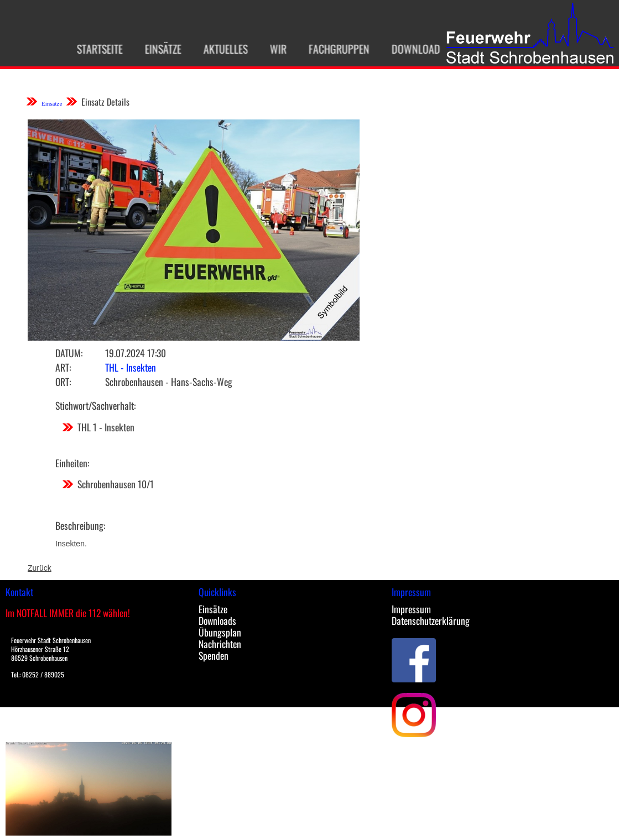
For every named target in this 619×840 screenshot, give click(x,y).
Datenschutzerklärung (431, 620)
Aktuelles (220, 49)
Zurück (40, 568)
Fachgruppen (334, 49)
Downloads (217, 620)
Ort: (63, 382)
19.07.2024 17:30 (136, 353)
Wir (273, 49)
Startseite (94, 49)
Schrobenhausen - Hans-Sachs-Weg (169, 382)
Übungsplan (220, 632)
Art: (63, 367)
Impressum (411, 609)
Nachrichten (220, 644)
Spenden (214, 655)
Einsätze (158, 49)
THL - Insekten (131, 367)
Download (410, 49)
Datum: (69, 353)
